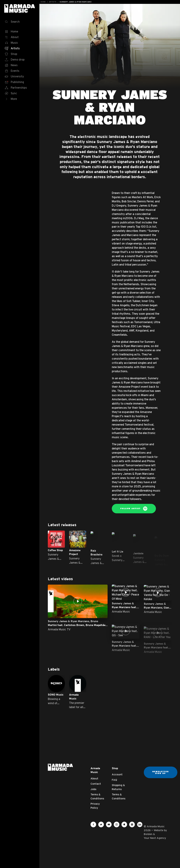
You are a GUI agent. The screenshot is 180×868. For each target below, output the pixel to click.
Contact (96, 784)
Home (43, 2)
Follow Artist (134, 509)
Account (117, 774)
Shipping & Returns (118, 787)
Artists (53, 2)
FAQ (114, 780)
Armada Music (20, 8)
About (94, 778)
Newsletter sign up (161, 772)
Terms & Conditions (97, 796)
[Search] (20, 22)
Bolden (148, 834)
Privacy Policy (95, 806)
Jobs (93, 789)
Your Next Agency (155, 838)
